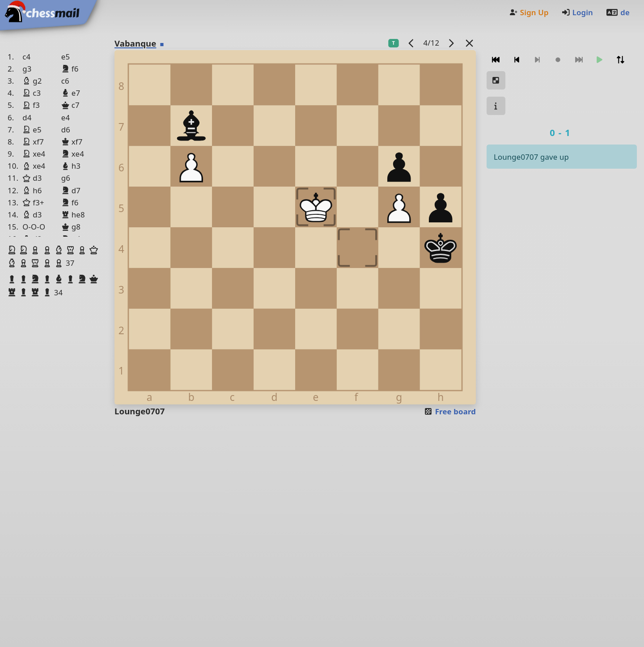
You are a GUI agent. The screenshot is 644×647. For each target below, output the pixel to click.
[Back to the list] (470, 43)
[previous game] (411, 43)
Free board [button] (450, 411)
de (618, 12)
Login (577, 12)
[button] (13, 250)
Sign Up (529, 12)
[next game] (451, 43)
